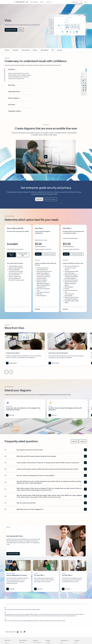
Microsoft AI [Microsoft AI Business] (48, 642)
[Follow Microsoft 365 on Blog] (24, 632)
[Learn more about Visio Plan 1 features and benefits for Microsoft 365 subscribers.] (37, 309)
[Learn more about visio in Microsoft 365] (10, 589)
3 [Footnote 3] (40, 260)
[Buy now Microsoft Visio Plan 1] (38, 254)
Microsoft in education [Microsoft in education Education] (37, 642)
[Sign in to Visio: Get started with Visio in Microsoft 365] (11, 255)
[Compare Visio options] (13, 554)
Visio (27, 2)
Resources (49, 2)
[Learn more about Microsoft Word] (10, 415)
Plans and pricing (34, 2)
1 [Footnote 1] (20, 274)
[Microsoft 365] (20, 2)
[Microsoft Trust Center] (50, 199)
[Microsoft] (10, 2)
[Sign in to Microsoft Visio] (21, 30)
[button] (46, 157)
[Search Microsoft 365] (81, 2)
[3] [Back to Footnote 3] (5, 619)
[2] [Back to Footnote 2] (5, 612)
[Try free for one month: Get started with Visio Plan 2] (77, 254)
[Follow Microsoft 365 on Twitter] (21, 632)
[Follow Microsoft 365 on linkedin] (18, 632)
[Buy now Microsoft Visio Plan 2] (66, 254)
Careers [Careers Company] (76, 642)
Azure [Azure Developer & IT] (62, 642)
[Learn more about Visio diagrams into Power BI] (53, 415)
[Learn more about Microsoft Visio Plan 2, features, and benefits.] (65, 309)
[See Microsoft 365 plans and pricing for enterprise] (23, 255)
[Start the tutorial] (54, 363)
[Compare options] (11, 363)
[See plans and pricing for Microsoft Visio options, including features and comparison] (11, 30)
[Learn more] (39, 199)
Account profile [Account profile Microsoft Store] (22, 642)
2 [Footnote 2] (51, 249)
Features (42, 2)
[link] (7, 51)
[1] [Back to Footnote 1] (5, 607)
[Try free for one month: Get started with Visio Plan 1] (49, 254)
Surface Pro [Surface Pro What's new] (7, 642)
